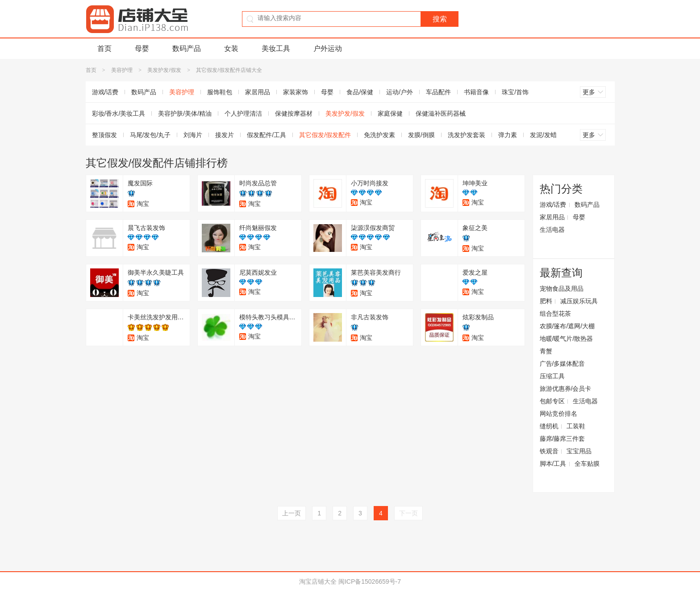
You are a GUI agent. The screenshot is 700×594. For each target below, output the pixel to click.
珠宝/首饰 (515, 92)
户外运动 (328, 48)
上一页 (292, 513)
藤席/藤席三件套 (562, 439)
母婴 (142, 48)
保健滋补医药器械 (441, 113)
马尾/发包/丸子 (150, 135)
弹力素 (508, 135)
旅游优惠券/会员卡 (566, 389)
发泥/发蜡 (543, 135)
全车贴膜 (587, 464)
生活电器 (552, 230)
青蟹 (546, 351)
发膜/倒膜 (421, 135)
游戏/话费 (105, 92)
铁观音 (549, 451)
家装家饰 (296, 92)
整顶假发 (104, 135)
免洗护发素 (379, 135)
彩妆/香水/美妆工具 (119, 113)
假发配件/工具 (267, 135)
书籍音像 (476, 92)
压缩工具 (552, 376)
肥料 (546, 301)
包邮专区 (552, 401)
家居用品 (258, 92)
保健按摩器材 (294, 113)
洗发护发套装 (467, 135)
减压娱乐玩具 (579, 301)
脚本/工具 (553, 464)
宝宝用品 (579, 451)
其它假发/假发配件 (325, 135)
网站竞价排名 (558, 414)
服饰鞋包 (220, 92)
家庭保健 (390, 113)
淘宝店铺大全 (318, 581)
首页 (104, 48)
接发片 (225, 135)
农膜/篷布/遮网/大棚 (567, 326)
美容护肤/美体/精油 (185, 113)
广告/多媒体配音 (562, 364)
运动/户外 (400, 92)
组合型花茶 (555, 314)
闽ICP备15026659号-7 (370, 581)
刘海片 (193, 135)
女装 (231, 48)
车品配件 (438, 92)
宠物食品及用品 (562, 289)
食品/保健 (360, 92)
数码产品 (187, 48)
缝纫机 (549, 426)
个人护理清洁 (243, 113)
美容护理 (122, 70)
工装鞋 (576, 426)
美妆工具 (276, 48)
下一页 (408, 513)
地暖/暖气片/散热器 (567, 339)
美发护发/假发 (164, 70)
